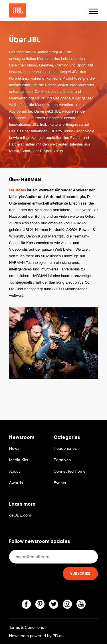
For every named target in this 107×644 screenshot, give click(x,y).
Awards (16, 483)
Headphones (65, 448)
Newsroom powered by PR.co (36, 636)
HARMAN (18, 190)
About (14, 471)
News (14, 448)
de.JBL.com (20, 515)
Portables (62, 460)
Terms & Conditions (27, 627)
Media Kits (19, 460)
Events (60, 483)
